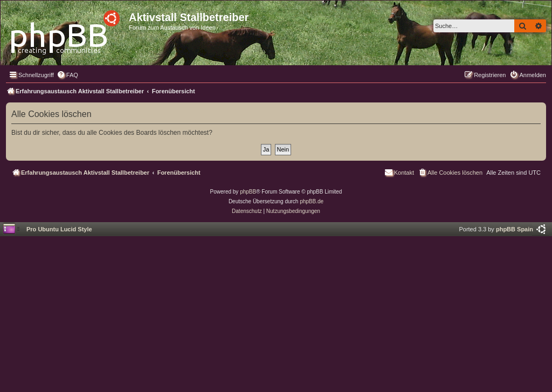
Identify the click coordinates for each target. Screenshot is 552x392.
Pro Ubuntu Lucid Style (59, 229)
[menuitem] (67, 75)
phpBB (248, 192)
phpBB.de (312, 201)
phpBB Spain (515, 229)
